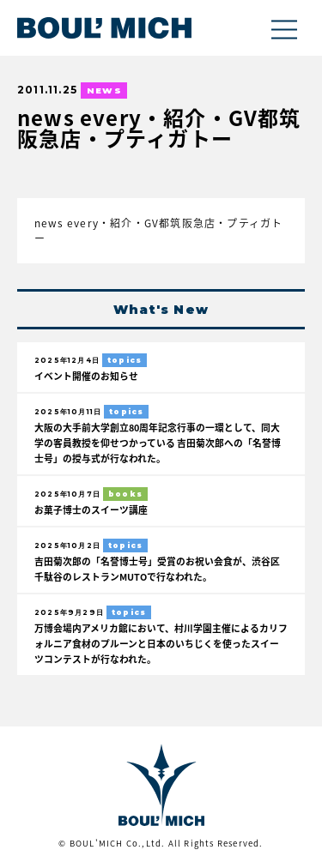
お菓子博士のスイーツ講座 (91, 509)
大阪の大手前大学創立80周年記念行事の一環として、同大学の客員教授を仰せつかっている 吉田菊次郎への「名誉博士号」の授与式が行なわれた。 (158, 443)
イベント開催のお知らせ (86, 376)
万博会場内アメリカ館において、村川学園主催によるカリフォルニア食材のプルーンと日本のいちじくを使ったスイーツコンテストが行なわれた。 (161, 643)
